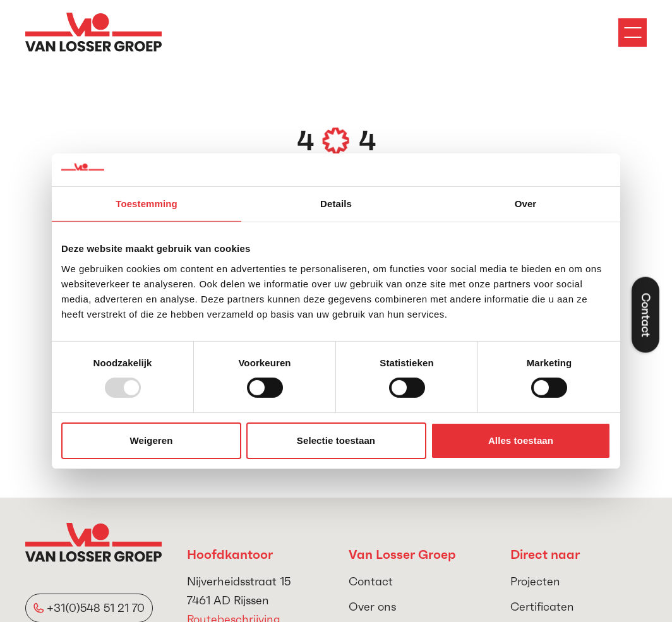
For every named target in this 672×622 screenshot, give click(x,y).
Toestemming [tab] (147, 204)
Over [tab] (526, 204)
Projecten (535, 581)
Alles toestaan (521, 440)
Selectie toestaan (336, 440)
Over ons (372, 607)
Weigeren (151, 440)
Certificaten (542, 607)
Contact (371, 581)
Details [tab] (336, 204)
